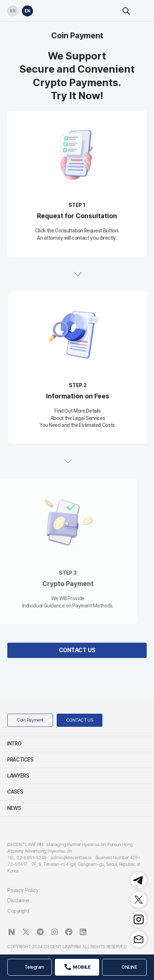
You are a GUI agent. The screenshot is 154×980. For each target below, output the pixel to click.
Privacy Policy (23, 890)
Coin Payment (30, 720)
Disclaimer (19, 900)
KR (12, 9)
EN (26, 9)
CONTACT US (77, 668)
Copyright (18, 911)
